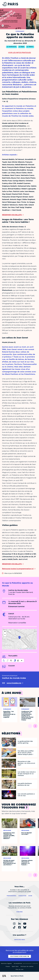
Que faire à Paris (17, 976)
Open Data (15, 966)
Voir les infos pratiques (19, 53)
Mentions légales (6, 963)
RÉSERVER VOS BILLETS (12, 215)
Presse (8, 966)
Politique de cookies (27, 966)
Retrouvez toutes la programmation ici (18, 569)
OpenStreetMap (29, 649)
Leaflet (20, 649)
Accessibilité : (26, 963)
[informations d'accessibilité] (13, 660)
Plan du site (19, 969)
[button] (19, 638)
